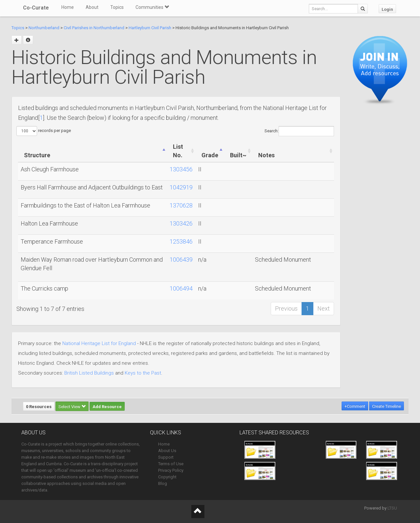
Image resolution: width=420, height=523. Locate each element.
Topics (117, 7)
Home (68, 7)
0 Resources (39, 407)
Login (387, 9)
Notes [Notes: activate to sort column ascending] (266, 155)
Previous (286, 308)
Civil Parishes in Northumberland (94, 28)
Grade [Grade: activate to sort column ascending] (210, 155)
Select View (72, 407)
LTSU (392, 508)
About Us (167, 451)
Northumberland (44, 28)
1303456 (181, 169)
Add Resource (107, 407)
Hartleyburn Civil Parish (150, 28)
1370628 (181, 205)
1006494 (181, 288)
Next (324, 308)
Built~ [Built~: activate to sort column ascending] (238, 155)
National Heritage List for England (99, 343)
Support (166, 457)
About (92, 7)
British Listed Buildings (89, 373)
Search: (299, 131)
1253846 (181, 241)
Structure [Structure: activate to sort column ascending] (37, 155)
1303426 (181, 223)
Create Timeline (387, 406)
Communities (152, 7)
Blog (163, 483)
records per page (44, 131)
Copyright (167, 477)
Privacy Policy (171, 470)
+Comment (355, 406)
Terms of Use (171, 464)
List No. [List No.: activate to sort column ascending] (178, 151)
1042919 (181, 187)
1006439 (181, 260)
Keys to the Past (143, 373)
